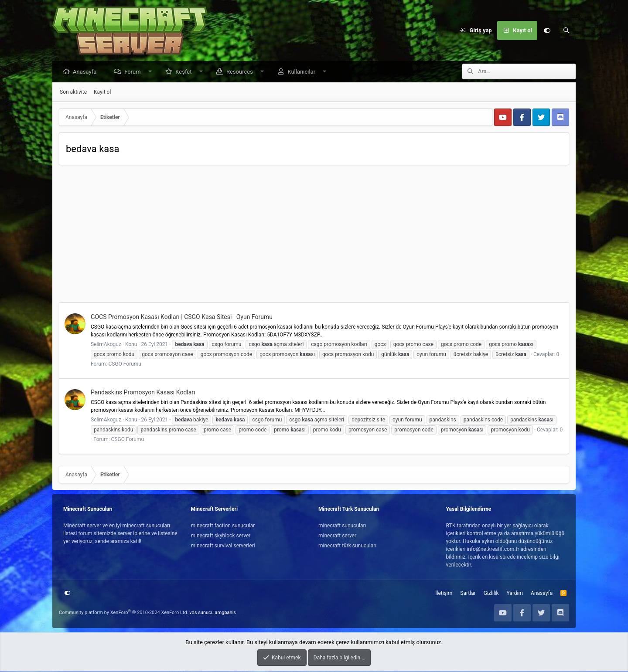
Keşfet (186, 72)
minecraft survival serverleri (223, 546)
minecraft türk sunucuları (347, 546)
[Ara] (566, 31)
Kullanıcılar (304, 72)
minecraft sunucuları (342, 526)
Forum (135, 72)
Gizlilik (491, 594)
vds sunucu (201, 613)
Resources (242, 72)
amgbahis (225, 613)
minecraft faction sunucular (223, 526)
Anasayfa (87, 72)
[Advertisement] (314, 238)
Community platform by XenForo (124, 613)
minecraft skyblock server (221, 536)
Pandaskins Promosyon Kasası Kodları (143, 393)
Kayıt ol (102, 92)
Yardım (515, 594)
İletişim (444, 594)
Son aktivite (73, 92)
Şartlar (468, 594)
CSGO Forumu (125, 364)
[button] (152, 72)
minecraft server (337, 536)
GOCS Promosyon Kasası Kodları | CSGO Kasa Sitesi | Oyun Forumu (182, 317)
